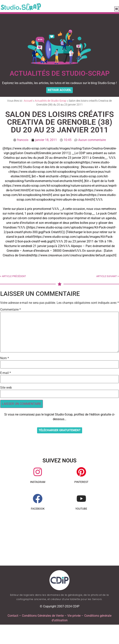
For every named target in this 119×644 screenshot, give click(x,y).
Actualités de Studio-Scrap (51, 101)
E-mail (6, 373)
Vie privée (74, 616)
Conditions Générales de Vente (43, 616)
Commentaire (10, 310)
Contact (13, 616)
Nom (5, 358)
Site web (6, 388)
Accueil (28, 101)
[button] (117, 9)
